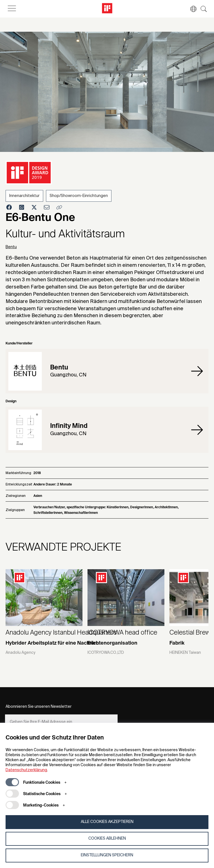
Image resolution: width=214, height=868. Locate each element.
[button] (191, 9)
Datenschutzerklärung (26, 770)
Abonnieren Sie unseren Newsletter (39, 707)
